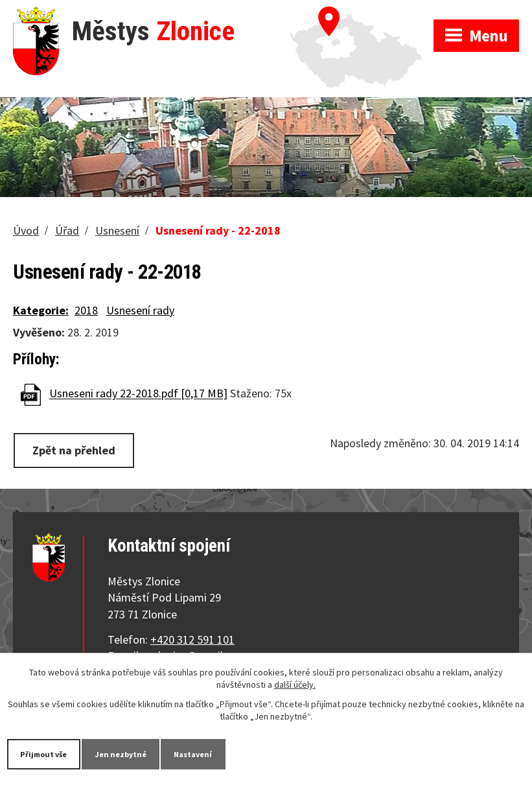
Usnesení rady (140, 310)
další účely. (295, 683)
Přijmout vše (49, 753)
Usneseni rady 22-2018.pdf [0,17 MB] (138, 394)
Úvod (26, 230)
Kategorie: (41, 310)
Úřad (67, 230)
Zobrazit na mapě (362, 13)
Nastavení (216, 753)
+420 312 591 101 (192, 639)
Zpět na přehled (74, 450)
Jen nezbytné (135, 753)
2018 (86, 310)
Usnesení (117, 230)
